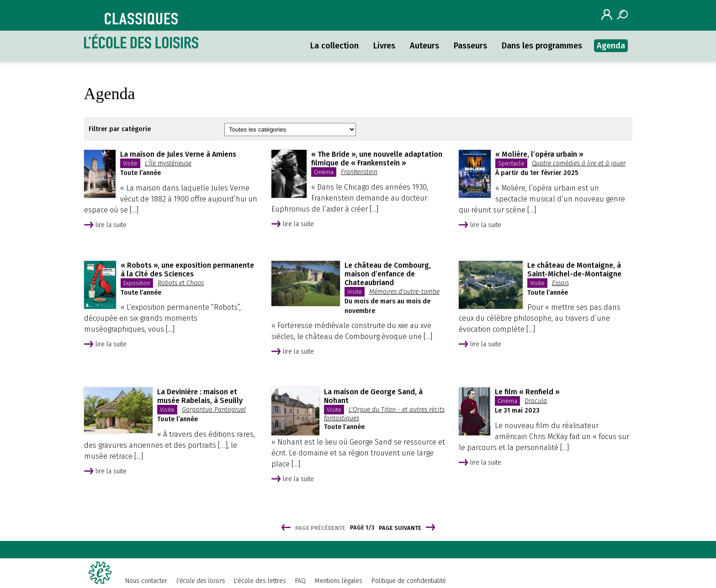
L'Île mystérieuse (168, 163)
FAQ (300, 581)
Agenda (611, 46)
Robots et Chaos (181, 283)
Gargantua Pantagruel (214, 410)
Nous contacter (146, 581)
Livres (384, 46)
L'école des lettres (260, 581)
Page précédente (320, 528)
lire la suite (111, 225)
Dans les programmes (542, 46)
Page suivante (400, 528)
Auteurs (424, 46)
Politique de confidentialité (409, 581)
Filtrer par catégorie (120, 129)
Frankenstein (359, 172)
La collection (334, 46)
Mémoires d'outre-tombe (404, 292)
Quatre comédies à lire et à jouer (579, 163)
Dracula (536, 401)
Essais (560, 283)
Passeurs (470, 46)
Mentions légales (339, 581)
